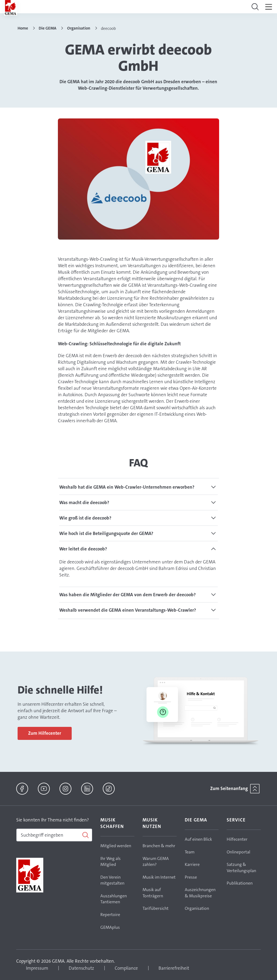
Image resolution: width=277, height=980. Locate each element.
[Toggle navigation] (255, 7)
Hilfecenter (237, 839)
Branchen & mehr (159, 846)
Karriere (192, 864)
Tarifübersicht (156, 908)
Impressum (37, 968)
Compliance (126, 968)
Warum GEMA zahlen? (156, 862)
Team (190, 852)
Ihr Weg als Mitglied (111, 862)
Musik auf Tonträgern (153, 893)
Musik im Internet (159, 877)
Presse (191, 877)
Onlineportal (238, 852)
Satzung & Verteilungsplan (241, 868)
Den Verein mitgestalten (112, 880)
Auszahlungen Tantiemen (114, 899)
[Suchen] (54, 835)
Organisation (197, 908)
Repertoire (110, 915)
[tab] (138, 487)
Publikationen (240, 883)
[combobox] (54, 835)
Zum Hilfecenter (45, 733)
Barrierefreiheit (174, 968)
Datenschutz (81, 968)
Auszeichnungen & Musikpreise (200, 893)
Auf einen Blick (198, 839)
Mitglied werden (116, 846)
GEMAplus (110, 927)
